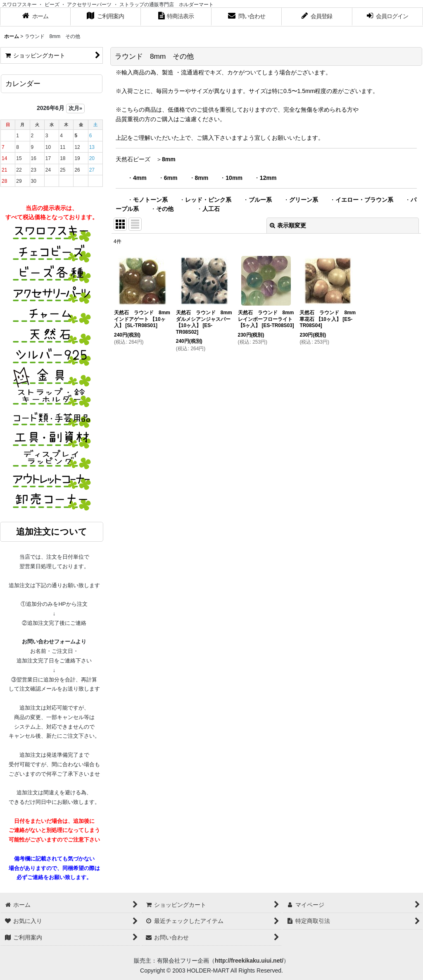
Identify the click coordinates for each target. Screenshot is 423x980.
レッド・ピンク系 (208, 200)
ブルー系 (260, 200)
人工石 (211, 209)
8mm (169, 159)
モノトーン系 (150, 200)
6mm (171, 178)
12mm (268, 178)
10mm (234, 178)
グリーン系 (304, 200)
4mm (140, 178)
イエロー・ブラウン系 (364, 200)
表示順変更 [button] (288, 225)
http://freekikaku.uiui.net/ (249, 961)
